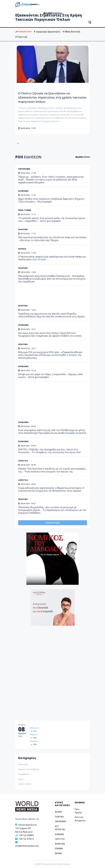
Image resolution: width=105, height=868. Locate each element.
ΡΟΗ (28, 157)
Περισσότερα (53, 523)
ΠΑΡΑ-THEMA (25, 210)
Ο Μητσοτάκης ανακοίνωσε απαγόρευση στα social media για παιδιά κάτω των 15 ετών (52, 258)
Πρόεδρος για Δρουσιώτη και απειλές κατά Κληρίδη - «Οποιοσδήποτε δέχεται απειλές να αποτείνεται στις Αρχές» (52, 315)
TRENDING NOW (23, 32)
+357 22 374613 (26, 839)
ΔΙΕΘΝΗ (58, 853)
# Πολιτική (21, 37)
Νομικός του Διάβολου (29, 769)
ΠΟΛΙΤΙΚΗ (23, 229)
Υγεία (21, 779)
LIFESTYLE (23, 480)
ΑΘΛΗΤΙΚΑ (60, 844)
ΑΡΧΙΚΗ (58, 812)
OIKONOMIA (60, 821)
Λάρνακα (34, 741)
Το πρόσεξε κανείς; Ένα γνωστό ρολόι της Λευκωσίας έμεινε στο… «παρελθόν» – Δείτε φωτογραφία (52, 220)
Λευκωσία (34, 728)
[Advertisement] (41, 296)
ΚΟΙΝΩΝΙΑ (23, 191)
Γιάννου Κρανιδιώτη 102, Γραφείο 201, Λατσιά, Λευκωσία (26, 828)
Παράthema (24, 774)
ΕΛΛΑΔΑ (22, 249)
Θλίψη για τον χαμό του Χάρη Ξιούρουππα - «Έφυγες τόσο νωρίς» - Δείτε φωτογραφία (51, 376)
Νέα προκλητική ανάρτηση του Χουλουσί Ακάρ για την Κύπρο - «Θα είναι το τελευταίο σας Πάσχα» (52, 239)
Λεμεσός (34, 735)
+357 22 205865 (26, 835)
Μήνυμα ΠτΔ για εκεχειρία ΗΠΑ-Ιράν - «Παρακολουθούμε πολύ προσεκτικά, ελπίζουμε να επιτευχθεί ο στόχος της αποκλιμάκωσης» (50, 355)
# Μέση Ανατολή (71, 32)
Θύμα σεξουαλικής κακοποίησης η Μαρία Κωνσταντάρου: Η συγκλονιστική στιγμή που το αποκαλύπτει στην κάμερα (51, 489)
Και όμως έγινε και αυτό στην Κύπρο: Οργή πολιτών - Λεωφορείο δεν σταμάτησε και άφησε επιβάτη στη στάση (50, 334)
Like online (23, 764)
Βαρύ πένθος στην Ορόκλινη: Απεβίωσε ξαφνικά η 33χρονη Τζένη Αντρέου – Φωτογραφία (51, 200)
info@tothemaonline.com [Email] (27, 846)
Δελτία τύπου (25, 784)
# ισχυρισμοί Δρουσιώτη (47, 32)
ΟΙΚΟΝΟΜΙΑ (24, 169)
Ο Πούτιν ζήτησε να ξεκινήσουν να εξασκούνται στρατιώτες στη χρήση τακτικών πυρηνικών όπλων (52, 97)
